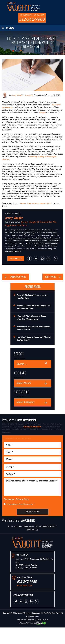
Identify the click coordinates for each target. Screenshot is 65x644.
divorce (42, 113)
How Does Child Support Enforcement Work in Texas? (33, 328)
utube (36, 258)
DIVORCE (29, 95)
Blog (32, 526)
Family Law (23, 526)
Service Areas (42, 526)
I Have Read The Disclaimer (21, 504)
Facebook (29, 258)
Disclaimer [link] (22, 619)
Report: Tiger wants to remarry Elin (35, 203)
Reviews (54, 526)
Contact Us (32, 530)
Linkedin (49, 258)
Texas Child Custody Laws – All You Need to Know (32, 297)
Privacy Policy (22, 499)
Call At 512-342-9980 (32, 427)
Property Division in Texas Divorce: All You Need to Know (33, 307)
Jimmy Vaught (17, 95)
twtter (55, 258)
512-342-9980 (32, 19)
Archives (19, 378)
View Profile (16, 258)
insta (42, 258)
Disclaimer (9, 499)
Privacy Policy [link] (42, 619)
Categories (20, 397)
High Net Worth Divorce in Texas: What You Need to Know (31, 318)
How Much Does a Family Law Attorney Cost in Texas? (34, 339)
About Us (12, 526)
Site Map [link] (31, 619)
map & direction (24, 585)
